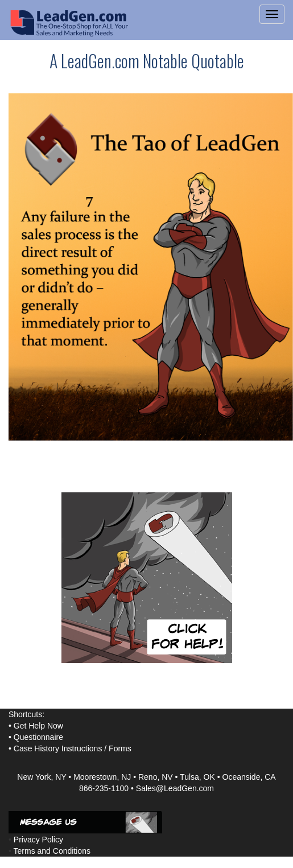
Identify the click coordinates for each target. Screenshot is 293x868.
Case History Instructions (58, 748)
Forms (120, 748)
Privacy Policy (38, 840)
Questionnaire (38, 737)
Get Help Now (38, 726)
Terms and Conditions (52, 851)
